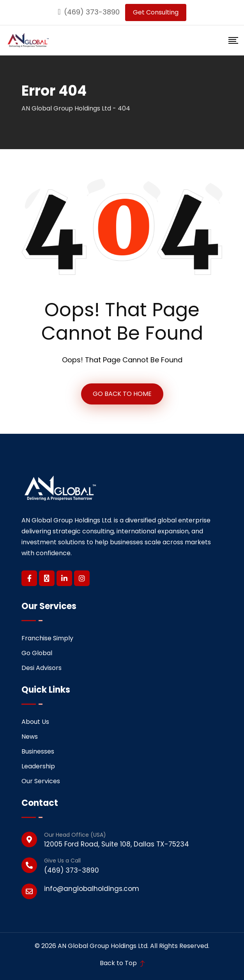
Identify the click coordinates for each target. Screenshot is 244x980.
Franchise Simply (47, 638)
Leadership (38, 766)
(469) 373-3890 (92, 12)
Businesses (38, 751)
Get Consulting (156, 12)
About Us (35, 722)
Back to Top (122, 963)
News (30, 737)
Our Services (41, 781)
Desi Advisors (42, 668)
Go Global (37, 653)
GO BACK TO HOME (122, 394)
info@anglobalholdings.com (92, 889)
